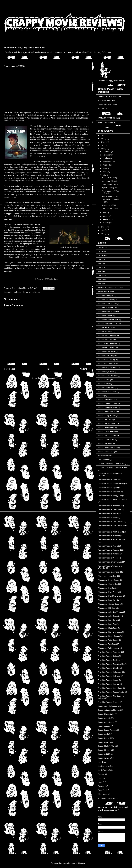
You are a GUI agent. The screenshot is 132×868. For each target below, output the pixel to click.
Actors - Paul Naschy (106, 356)
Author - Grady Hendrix (107, 416)
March (105, 216)
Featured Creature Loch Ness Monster (113, 526)
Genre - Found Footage (107, 730)
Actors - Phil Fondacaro (107, 364)
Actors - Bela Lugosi (106, 295)
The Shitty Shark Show (107, 100)
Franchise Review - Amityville (109, 652)
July (104, 168)
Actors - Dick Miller (105, 315)
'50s (100, 267)
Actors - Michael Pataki (107, 351)
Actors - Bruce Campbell (107, 304)
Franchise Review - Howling (109, 684)
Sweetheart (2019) (109, 205)
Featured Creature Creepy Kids (110, 496)
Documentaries (104, 460)
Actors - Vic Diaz (104, 384)
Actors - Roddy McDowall (108, 367)
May (104, 175)
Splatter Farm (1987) (110, 188)
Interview (101, 762)
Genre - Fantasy (104, 726)
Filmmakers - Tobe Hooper (108, 640)
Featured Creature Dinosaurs (109, 506)
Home (47, 369)
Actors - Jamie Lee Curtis (108, 324)
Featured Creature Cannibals (109, 492)
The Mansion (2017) (110, 209)
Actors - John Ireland (106, 340)
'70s (100, 275)
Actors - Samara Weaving (108, 376)
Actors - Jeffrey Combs (107, 327)
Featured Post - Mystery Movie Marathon (24, 47)
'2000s (101, 247)
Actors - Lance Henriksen (108, 344)
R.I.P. (100, 778)
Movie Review (35, 292)
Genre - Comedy (104, 718)
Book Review (103, 456)
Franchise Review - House (108, 680)
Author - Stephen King (106, 452)
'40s (100, 263)
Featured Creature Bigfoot (108, 488)
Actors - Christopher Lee (107, 307)
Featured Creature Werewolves (110, 562)
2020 (103, 149)
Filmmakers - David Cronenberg (110, 596)
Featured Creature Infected (108, 518)
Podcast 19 (102, 108)
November (107, 155)
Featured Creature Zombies (109, 572)
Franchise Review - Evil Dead (109, 660)
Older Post (85, 369)
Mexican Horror (104, 766)
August (106, 165)
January (106, 223)
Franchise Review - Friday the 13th (111, 664)
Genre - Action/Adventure (108, 706)
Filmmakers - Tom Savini (107, 644)
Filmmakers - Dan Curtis (107, 588)
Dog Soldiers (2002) (110, 196)
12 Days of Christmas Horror (109, 287)
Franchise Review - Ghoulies (109, 668)
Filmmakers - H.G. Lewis (107, 608)
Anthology (102, 396)
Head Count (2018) (110, 178)
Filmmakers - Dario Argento (108, 592)
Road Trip (102, 790)
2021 (103, 145)
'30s (100, 259)
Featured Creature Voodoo (108, 558)
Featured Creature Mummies (109, 536)
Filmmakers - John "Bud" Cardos (110, 612)
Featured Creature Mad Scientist (110, 532)
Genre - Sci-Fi (103, 754)
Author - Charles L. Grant (108, 404)
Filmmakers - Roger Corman (109, 636)
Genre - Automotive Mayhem (109, 710)
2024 (103, 135)
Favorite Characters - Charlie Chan (111, 464)
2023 (103, 139)
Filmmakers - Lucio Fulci (107, 624)
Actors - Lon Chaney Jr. (107, 347)
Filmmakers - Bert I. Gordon (109, 580)
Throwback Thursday (106, 798)
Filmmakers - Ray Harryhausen (110, 632)
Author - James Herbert (107, 432)
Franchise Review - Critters (108, 656)
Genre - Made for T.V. (106, 746)
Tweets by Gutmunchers (107, 122)
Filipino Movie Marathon (107, 576)
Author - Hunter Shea (106, 428)
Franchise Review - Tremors (109, 702)
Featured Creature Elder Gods (110, 510)
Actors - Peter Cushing (107, 360)
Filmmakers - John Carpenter (109, 616)
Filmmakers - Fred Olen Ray (109, 600)
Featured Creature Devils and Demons (113, 500)
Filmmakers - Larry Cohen (108, 620)
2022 (103, 142)
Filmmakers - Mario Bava (108, 628)
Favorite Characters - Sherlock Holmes (113, 468)
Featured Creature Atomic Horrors (111, 484)
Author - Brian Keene (106, 400)
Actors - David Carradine (107, 311)
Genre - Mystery (104, 750)
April (105, 213)
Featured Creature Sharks (108, 546)
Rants (100, 782)
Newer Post (9, 369)
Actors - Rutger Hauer (106, 372)
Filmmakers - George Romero (109, 604)
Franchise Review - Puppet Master (111, 692)
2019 (103, 227)
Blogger (81, 863)
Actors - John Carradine (107, 336)
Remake (101, 786)
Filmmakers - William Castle (109, 648)
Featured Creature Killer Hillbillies (111, 522)
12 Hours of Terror (105, 291)
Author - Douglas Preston (108, 408)
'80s (100, 279)
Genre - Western (104, 758)
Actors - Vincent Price (106, 387)
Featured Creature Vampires (109, 554)
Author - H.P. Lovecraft (107, 424)
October (106, 158)
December (107, 152)
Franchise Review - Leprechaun (110, 688)
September (107, 162)
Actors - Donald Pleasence (108, 320)
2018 (103, 230)
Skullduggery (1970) (110, 184)
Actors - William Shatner (107, 392)
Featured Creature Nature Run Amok (112, 540)
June (105, 172)
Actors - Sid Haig (104, 380)
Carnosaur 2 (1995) (110, 181)
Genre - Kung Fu (104, 742)
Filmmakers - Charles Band (108, 584)
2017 (103, 234)
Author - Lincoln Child (106, 440)
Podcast (101, 774)
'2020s (101, 255)
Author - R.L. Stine (105, 444)
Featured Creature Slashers (109, 550)
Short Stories (103, 794)
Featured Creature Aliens (108, 480)
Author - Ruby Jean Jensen (108, 448)
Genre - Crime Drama (106, 722)
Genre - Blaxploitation (106, 714)
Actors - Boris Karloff (106, 300)
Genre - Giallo (103, 734)
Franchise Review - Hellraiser (109, 676)
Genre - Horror (22, 292)
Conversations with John (107, 104)
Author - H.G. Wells (105, 420)
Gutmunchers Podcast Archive (110, 96)
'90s (100, 284)
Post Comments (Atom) (52, 378)
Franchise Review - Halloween (110, 672)
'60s (100, 271)
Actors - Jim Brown (105, 331)
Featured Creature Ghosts (108, 514)
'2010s (13, 292)
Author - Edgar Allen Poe (107, 412)
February (106, 219)
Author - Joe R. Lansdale (107, 436)
